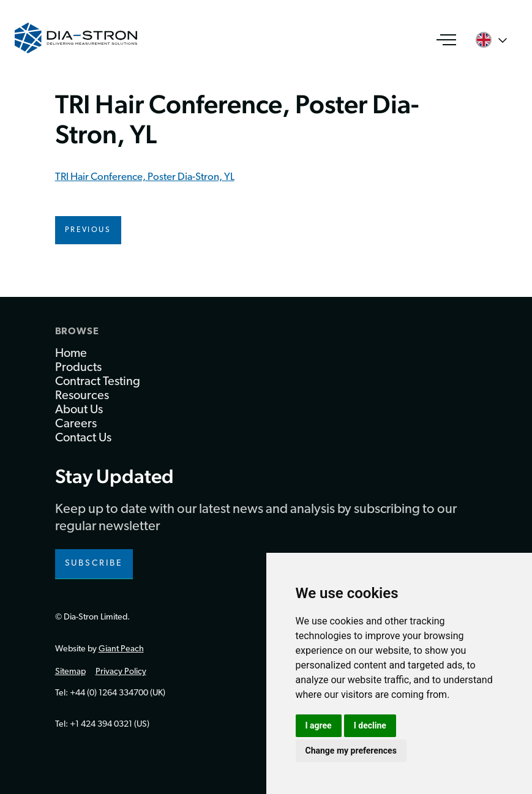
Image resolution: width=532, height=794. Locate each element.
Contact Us (83, 438)
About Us (79, 410)
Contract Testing (98, 382)
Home (71, 354)
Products (78, 368)
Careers (76, 424)
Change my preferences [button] (351, 751)
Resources (82, 396)
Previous (88, 230)
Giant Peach (121, 649)
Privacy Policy (121, 672)
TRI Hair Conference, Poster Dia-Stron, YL (145, 177)
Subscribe (94, 564)
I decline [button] (370, 725)
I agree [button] (319, 725)
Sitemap (70, 672)
